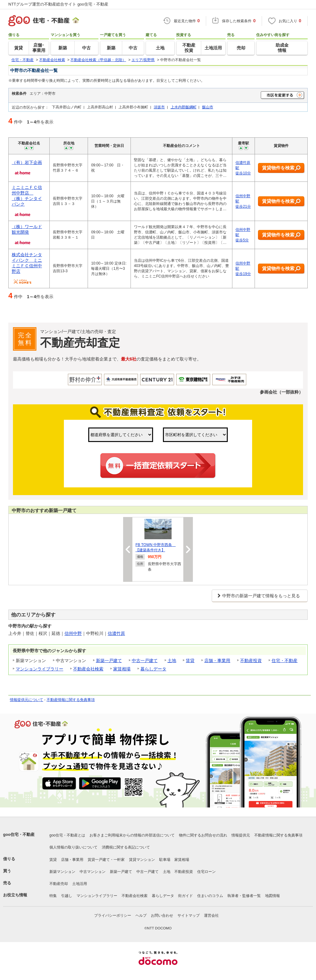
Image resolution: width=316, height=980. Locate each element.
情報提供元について (27, 700)
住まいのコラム (210, 896)
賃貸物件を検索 (281, 168)
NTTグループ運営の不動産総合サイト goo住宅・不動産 (58, 4)
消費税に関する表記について (126, 847)
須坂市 (159, 107)
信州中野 (73, 633)
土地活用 (80, 884)
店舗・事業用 (217, 661)
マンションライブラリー (39, 669)
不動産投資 (251, 661)
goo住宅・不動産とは (67, 835)
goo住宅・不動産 (19, 834)
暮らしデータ (153, 669)
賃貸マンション (142, 860)
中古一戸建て (145, 661)
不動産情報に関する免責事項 (71, 700)
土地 (172, 661)
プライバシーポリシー (113, 915)
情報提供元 (241, 835)
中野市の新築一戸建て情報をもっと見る (261, 596)
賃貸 (190, 661)
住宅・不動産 (285, 661)
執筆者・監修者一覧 (244, 896)
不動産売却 (59, 884)
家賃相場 (122, 669)
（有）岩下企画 (27, 162)
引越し (67, 896)
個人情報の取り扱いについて (73, 847)
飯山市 (208, 107)
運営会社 (211, 915)
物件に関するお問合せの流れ (203, 835)
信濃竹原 (116, 633)
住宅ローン (206, 872)
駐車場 (165, 860)
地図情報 (272, 896)
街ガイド (185, 896)
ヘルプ (141, 915)
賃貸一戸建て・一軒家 (106, 860)
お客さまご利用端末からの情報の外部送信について (132, 835)
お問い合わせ (162, 915)
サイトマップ (189, 915)
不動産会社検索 (88, 669)
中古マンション (93, 872)
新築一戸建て (109, 661)
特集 (53, 896)
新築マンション (62, 872)
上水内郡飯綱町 (184, 107)
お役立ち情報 (15, 895)
